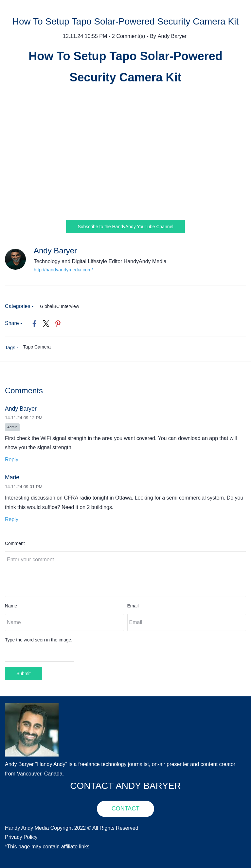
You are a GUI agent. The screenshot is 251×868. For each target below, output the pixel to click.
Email (133, 606)
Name (11, 606)
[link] (34, 324)
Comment (15, 543)
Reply (12, 460)
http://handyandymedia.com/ (63, 270)
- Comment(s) (127, 36)
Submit (24, 673)
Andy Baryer (172, 36)
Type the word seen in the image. (39, 640)
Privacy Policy (21, 837)
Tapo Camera (37, 347)
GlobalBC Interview (60, 306)
